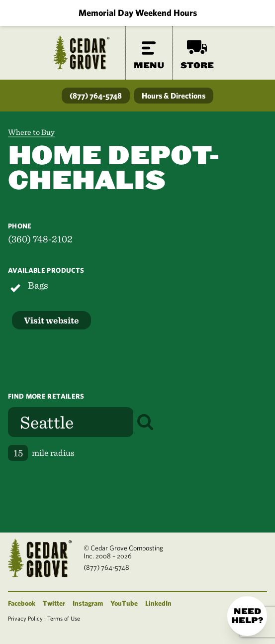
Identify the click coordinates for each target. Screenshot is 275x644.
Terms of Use (64, 618)
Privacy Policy (25, 618)
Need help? (247, 616)
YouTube (124, 603)
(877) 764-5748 (96, 96)
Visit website (51, 320)
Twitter (54, 603)
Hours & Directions (174, 96)
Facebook (22, 603)
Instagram (88, 603)
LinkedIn (158, 603)
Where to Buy (31, 132)
